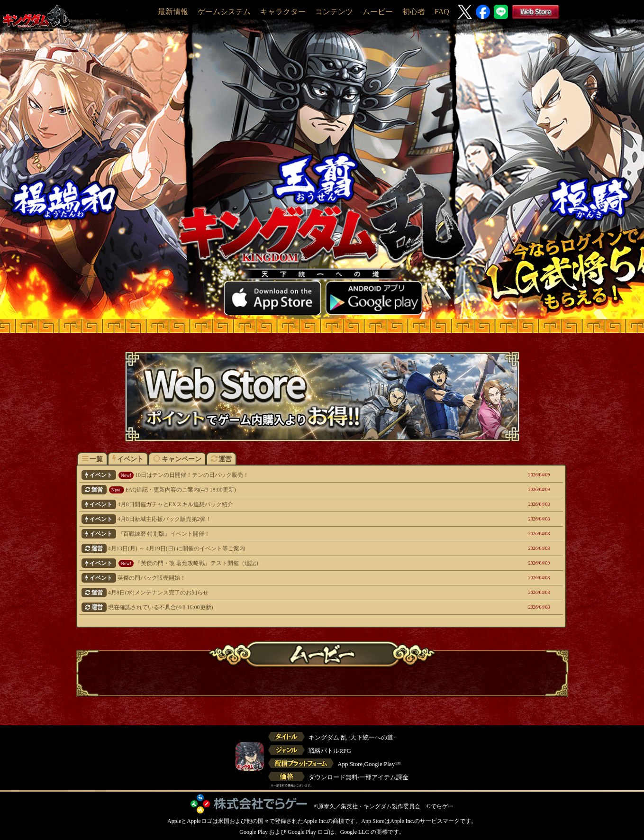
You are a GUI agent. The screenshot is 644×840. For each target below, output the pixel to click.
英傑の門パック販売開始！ (275, 578)
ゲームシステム (224, 12)
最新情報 (173, 12)
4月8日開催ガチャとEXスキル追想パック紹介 (275, 504)
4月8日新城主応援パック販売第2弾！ (275, 519)
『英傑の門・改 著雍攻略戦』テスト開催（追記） (275, 563)
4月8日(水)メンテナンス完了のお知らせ (275, 593)
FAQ (442, 12)
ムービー (378, 12)
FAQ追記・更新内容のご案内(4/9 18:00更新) (275, 490)
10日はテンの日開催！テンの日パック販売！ (275, 475)
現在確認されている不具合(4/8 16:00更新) (275, 607)
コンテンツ (334, 12)
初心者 (414, 12)
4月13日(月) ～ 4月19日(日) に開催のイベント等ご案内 (275, 548)
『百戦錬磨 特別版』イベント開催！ (275, 534)
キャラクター (283, 12)
